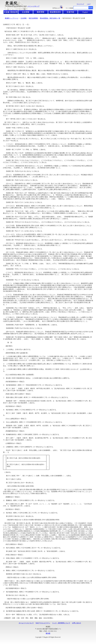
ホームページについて (26, 623)
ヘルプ (89, 4)
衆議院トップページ (12, 18)
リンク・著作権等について (61, 623)
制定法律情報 (33, 18)
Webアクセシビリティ (43, 623)
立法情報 (24, 18)
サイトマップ (80, 4)
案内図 (48, 633)
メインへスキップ (33, 6)
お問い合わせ (76, 623)
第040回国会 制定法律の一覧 (50, 18)
